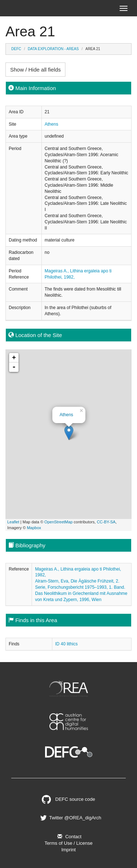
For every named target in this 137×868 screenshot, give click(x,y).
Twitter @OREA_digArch (70, 818)
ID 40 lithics (67, 644)
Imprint (69, 850)
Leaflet (13, 522)
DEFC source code (68, 799)
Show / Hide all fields (35, 70)
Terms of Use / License (68, 843)
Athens (51, 124)
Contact (68, 837)
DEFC (16, 49)
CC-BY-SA (106, 522)
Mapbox (34, 528)
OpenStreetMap (59, 522)
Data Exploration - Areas (53, 49)
